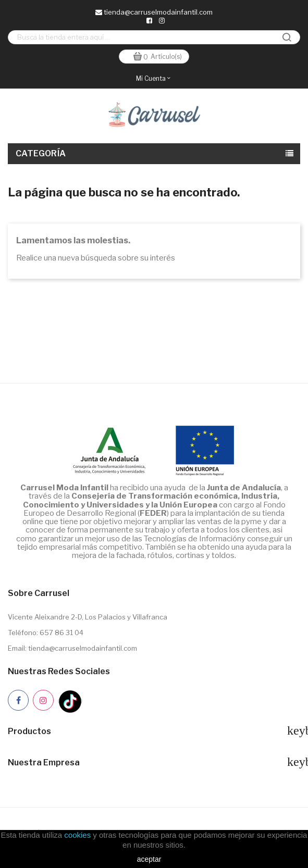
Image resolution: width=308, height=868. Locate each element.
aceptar (149, 859)
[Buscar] (154, 37)
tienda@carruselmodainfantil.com (154, 12)
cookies (77, 835)
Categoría (41, 153)
